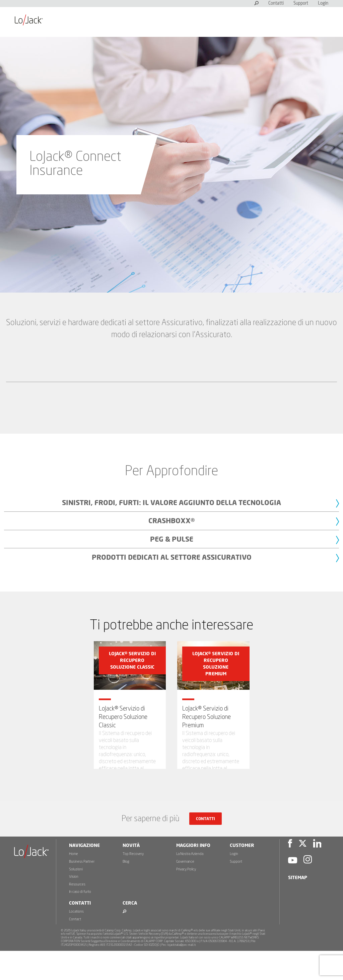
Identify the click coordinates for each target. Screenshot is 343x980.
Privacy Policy (186, 898)
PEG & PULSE (172, 539)
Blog (126, 891)
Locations (76, 941)
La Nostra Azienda (190, 883)
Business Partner (82, 891)
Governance (185, 891)
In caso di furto (80, 921)
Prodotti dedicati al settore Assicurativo (172, 558)
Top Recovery (133, 883)
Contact (75, 949)
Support (301, 4)
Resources (77, 913)
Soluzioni (76, 898)
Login (323, 4)
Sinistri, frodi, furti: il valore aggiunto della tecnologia (171, 503)
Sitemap (298, 907)
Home (74, 883)
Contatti (276, 4)
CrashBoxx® (172, 521)
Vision (74, 906)
